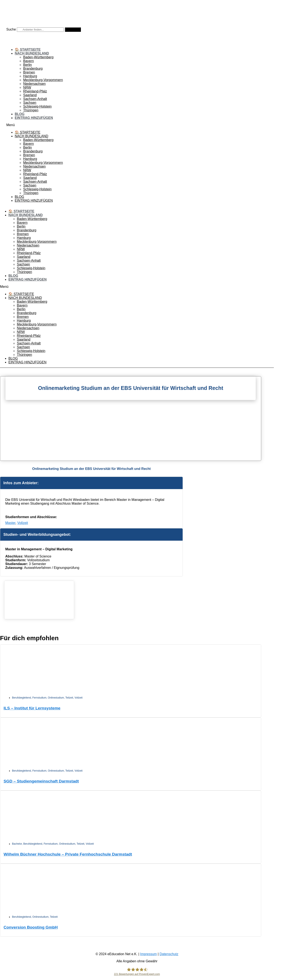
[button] (137, 125)
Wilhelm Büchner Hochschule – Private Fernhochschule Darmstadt (68, 854)
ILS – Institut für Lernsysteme (32, 708)
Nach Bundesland (32, 53)
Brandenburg (33, 69)
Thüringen (31, 110)
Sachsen (30, 103)
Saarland (30, 95)
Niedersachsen (34, 84)
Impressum (148, 954)
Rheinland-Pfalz (35, 91)
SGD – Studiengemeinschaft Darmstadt (41, 781)
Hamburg (30, 76)
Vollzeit (23, 523)
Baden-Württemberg (38, 57)
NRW (27, 87)
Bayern (29, 61)
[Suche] (73, 30)
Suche (11, 29)
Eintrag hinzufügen (34, 118)
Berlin (27, 65)
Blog (20, 114)
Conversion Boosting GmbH (31, 927)
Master (10, 523)
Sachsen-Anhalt (35, 99)
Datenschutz (169, 954)
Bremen (29, 72)
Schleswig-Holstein (37, 106)
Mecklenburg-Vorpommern (43, 80)
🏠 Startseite (28, 50)
